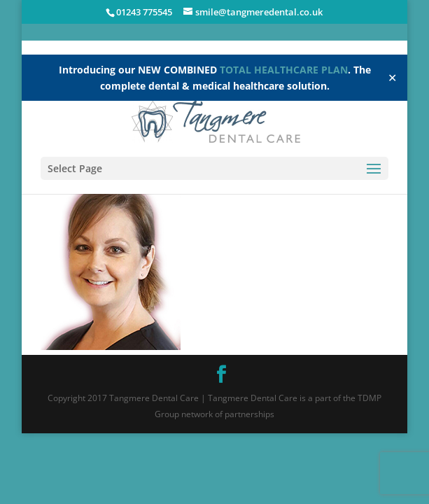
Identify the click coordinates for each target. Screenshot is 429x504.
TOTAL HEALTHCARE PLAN (284, 70)
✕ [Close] (392, 78)
